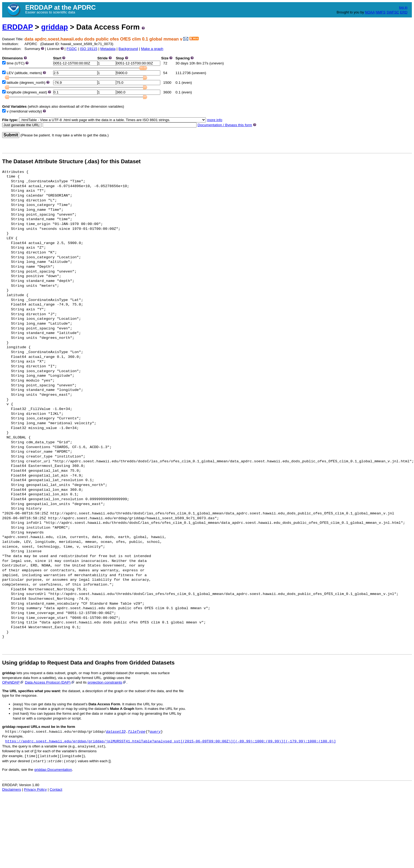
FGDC (72, 49)
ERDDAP (17, 27)
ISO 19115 (88, 49)
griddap (55, 27)
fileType (137, 732)
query (155, 732)
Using (10, 663)
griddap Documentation (53, 770)
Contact (56, 789)
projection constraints (107, 682)
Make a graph (152, 49)
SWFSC (393, 12)
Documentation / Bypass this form (225, 125)
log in (403, 7)
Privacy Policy (35, 789)
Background (128, 49)
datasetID (116, 732)
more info (215, 120)
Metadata (108, 49)
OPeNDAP (13, 682)
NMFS (381, 12)
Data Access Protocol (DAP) (50, 682)
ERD (404, 12)
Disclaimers (12, 789)
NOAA (370, 12)
